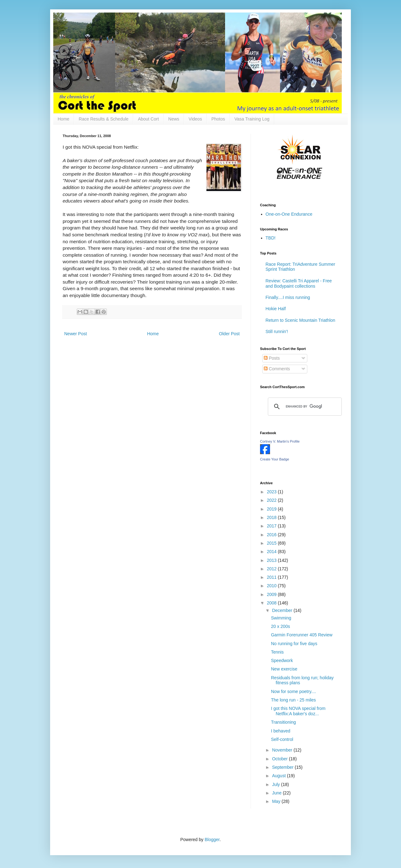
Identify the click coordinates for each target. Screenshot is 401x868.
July (276, 784)
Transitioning (284, 722)
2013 (272, 560)
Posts (272, 358)
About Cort (148, 119)
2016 (272, 535)
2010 (272, 586)
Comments (277, 369)
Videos (195, 119)
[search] (304, 407)
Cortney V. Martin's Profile (280, 441)
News (174, 119)
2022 (272, 500)
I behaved (281, 731)
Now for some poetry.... (294, 691)
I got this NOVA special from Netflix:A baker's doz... (298, 711)
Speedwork (282, 660)
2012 (272, 569)
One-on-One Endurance (289, 214)
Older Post (229, 334)
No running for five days (294, 644)
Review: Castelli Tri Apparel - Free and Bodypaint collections (299, 283)
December (283, 610)
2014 (272, 552)
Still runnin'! (277, 331)
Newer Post (76, 334)
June (277, 793)
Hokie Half (276, 309)
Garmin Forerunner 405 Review (302, 635)
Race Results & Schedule (104, 119)
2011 (272, 577)
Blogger (212, 840)
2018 (272, 517)
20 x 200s (281, 626)
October (280, 759)
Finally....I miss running (288, 297)
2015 (272, 543)
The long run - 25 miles (293, 700)
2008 (272, 603)
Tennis (277, 652)
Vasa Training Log (252, 119)
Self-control (282, 739)
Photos (218, 119)
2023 (272, 492)
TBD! (271, 238)
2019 (272, 509)
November (283, 750)
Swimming (281, 618)
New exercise (284, 669)
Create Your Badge (275, 459)
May (277, 801)
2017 (272, 526)
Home (63, 119)
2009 (272, 594)
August (279, 776)
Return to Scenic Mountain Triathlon (301, 320)
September (283, 767)
